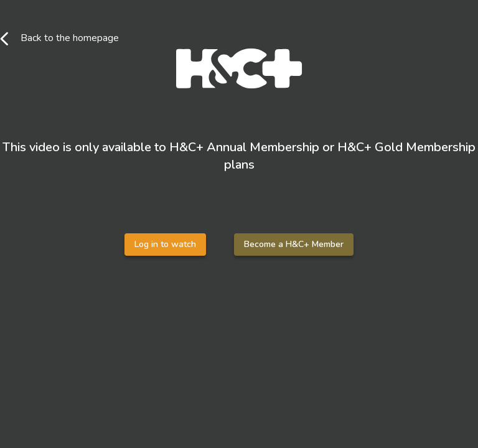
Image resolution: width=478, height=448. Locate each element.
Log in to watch (165, 244)
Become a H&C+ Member (294, 244)
